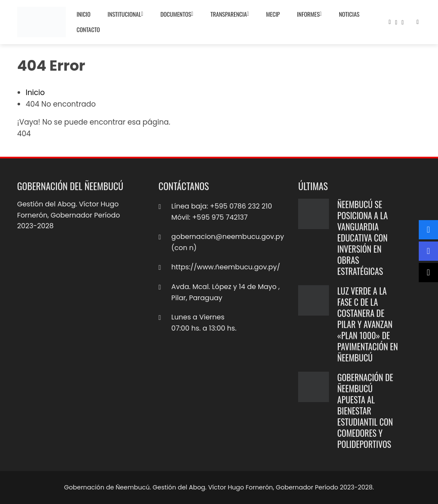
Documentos (177, 14)
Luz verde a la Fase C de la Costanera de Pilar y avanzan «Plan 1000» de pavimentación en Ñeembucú (368, 324)
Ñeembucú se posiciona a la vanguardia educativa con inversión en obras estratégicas (363, 238)
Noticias (349, 14)
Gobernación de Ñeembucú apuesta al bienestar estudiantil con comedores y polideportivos (365, 411)
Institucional (126, 14)
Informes (309, 14)
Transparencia (230, 14)
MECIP (273, 14)
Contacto (88, 29)
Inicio (84, 14)
